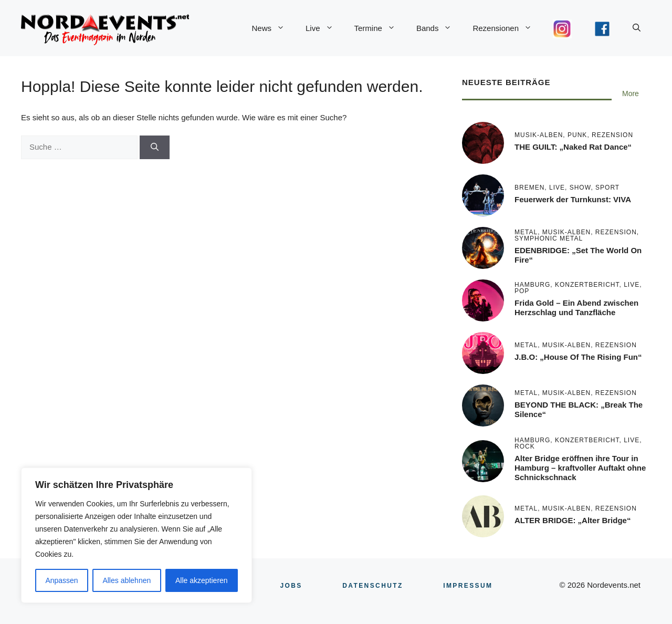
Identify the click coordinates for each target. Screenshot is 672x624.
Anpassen (61, 580)
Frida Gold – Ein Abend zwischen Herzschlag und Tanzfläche (576, 308)
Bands (439, 28)
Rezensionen (507, 28)
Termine (380, 28)
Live (325, 28)
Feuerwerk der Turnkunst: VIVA (573, 199)
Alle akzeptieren (202, 580)
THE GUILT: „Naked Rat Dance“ (573, 147)
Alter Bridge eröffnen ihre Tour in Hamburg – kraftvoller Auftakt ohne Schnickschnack (580, 468)
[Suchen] (155, 147)
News (273, 28)
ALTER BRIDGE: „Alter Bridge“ (573, 520)
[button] (637, 28)
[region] (136, 535)
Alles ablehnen (127, 580)
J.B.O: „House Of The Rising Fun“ (578, 357)
